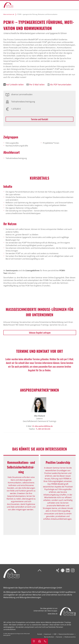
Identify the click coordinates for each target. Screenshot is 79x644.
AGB (55, 634)
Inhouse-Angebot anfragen (40, 333)
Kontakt (40, 634)
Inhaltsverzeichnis (70, 637)
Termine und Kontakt (39, 119)
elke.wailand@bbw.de (44, 426)
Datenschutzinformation (66, 634)
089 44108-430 (44, 429)
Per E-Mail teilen (37, 85)
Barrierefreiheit (49, 637)
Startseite (59, 637)
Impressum (48, 634)
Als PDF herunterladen (61, 85)
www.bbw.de (53, 614)
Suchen (66, 5)
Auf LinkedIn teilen (15, 85)
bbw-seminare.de (9, 14)
